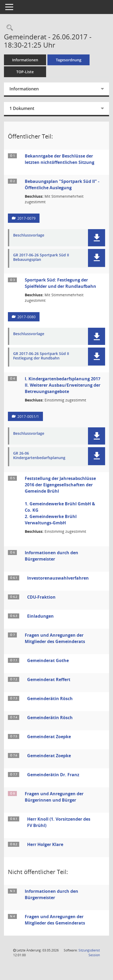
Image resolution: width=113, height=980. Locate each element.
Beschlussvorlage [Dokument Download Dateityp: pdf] (29, 235)
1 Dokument (22, 108)
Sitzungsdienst (89, 953)
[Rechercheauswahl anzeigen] (8, 28)
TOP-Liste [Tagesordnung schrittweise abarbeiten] (25, 72)
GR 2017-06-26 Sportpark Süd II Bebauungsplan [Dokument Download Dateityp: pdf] (41, 257)
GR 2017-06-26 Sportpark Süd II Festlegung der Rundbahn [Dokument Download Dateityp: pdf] (41, 356)
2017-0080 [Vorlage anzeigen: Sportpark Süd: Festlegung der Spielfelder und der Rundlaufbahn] (26, 317)
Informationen (25, 60)
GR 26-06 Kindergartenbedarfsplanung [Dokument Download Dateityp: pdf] (39, 456)
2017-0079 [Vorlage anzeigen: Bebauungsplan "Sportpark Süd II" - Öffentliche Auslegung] (26, 218)
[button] (97, 238)
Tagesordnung (69, 60)
